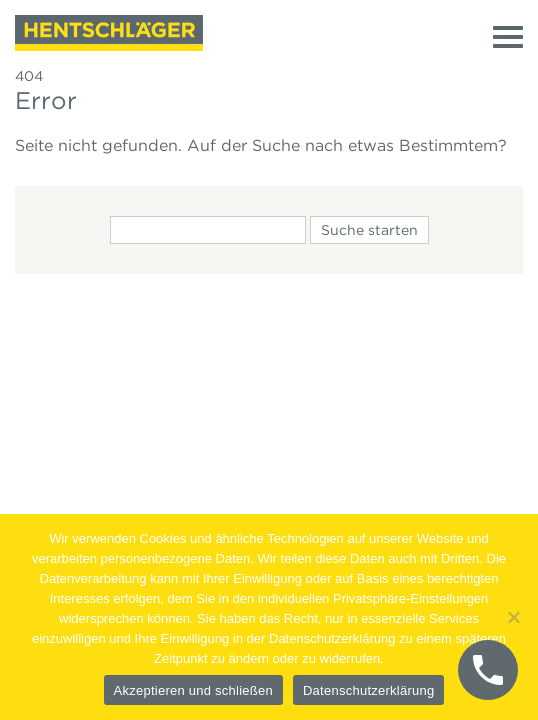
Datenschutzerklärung (368, 690)
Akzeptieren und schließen (193, 690)
